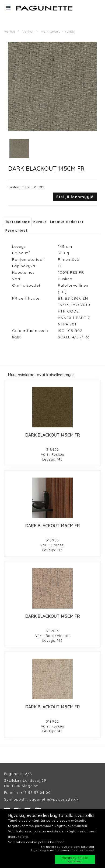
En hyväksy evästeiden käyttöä (67, 847)
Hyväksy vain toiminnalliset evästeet (63, 850)
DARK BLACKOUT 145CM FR (53, 435)
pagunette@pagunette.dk (54, 799)
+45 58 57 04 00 (36, 792)
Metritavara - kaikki (58, 31)
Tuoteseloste (18, 222)
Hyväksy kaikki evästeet (75, 859)
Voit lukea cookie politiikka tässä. (37, 842)
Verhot (10, 31)
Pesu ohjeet (16, 230)
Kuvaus (40, 222)
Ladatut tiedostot (67, 222)
